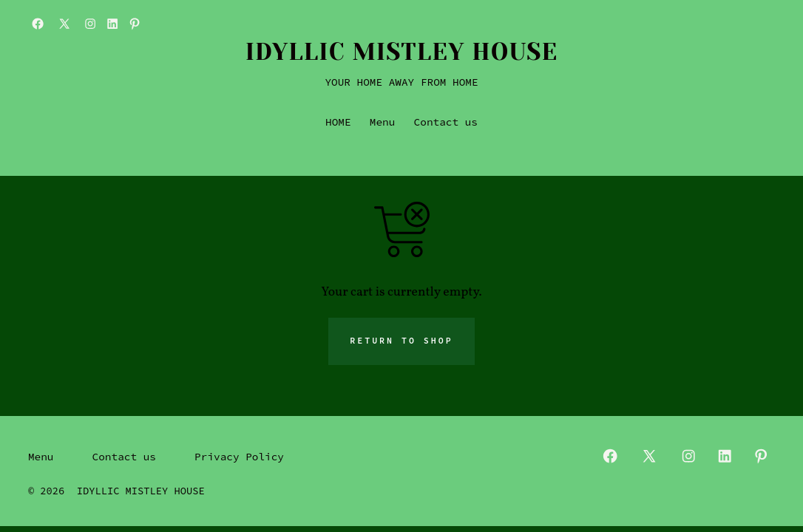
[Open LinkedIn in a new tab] (112, 24)
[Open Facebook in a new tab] (38, 24)
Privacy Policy (239, 457)
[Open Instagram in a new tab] (90, 24)
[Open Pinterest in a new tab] (135, 24)
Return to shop (401, 341)
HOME (338, 122)
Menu (383, 122)
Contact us (446, 122)
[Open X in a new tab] (64, 24)
